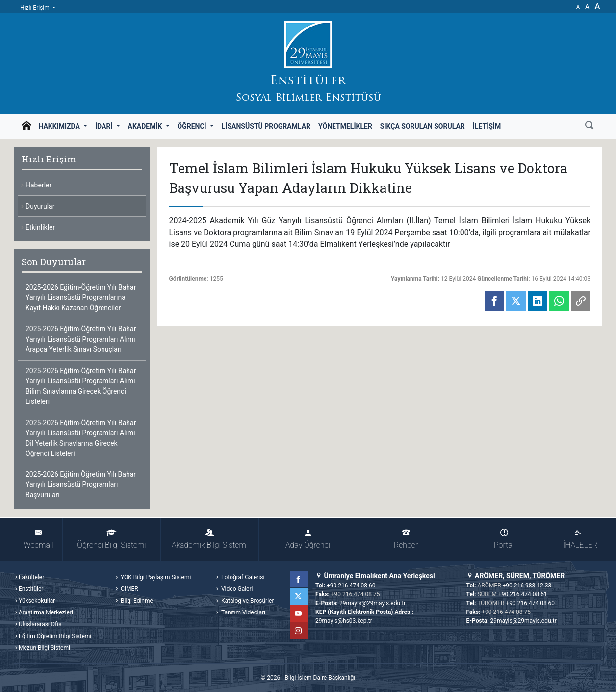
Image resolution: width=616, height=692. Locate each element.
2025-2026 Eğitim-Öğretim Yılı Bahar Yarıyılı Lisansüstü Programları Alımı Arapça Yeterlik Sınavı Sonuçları (81, 339)
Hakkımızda (60, 126)
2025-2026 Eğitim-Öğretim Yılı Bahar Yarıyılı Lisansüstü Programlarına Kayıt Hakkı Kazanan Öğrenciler (81, 297)
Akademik (146, 126)
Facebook (300, 579)
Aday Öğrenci (308, 539)
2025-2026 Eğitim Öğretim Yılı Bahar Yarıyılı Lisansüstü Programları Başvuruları (81, 484)
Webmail (38, 539)
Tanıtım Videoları (243, 612)
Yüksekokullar (37, 601)
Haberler (38, 185)
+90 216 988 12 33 (527, 586)
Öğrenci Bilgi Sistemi (111, 539)
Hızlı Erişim (36, 8)
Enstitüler (31, 589)
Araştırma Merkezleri (46, 612)
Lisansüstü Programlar (266, 126)
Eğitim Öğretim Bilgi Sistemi (55, 636)
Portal (504, 539)
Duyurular (40, 206)
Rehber (406, 539)
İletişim (487, 126)
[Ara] (589, 126)
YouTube (300, 613)
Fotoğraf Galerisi (242, 577)
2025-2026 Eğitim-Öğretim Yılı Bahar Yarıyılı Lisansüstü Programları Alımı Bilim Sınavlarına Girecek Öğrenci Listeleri (81, 386)
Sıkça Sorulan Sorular (423, 126)
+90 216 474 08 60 (351, 586)
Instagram (300, 631)
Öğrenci (193, 126)
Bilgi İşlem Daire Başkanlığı (320, 678)
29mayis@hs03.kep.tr (344, 621)
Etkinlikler (40, 227)
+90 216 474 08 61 (523, 594)
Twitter (300, 596)
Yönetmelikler (345, 126)
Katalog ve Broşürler (247, 601)
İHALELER (580, 539)
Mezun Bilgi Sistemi (44, 648)
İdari (105, 126)
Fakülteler (31, 577)
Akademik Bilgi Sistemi (210, 539)
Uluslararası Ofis (40, 624)
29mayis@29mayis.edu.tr (372, 603)
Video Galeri (236, 589)
